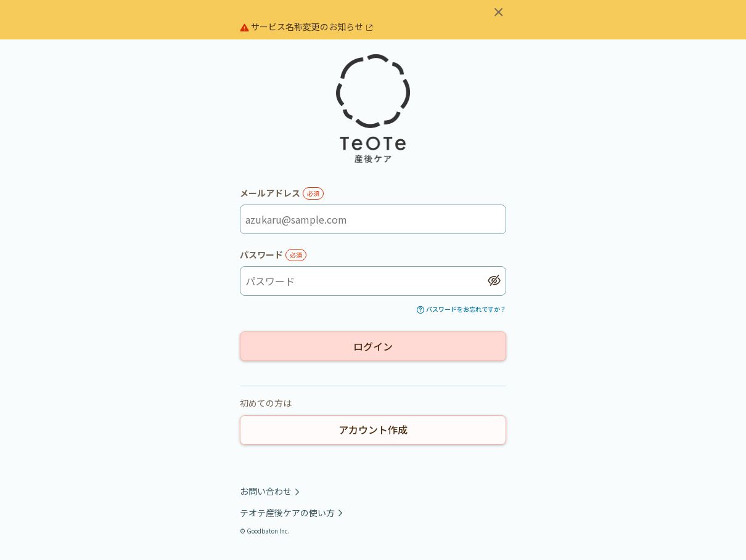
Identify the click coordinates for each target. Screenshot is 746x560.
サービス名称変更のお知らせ (307, 26)
